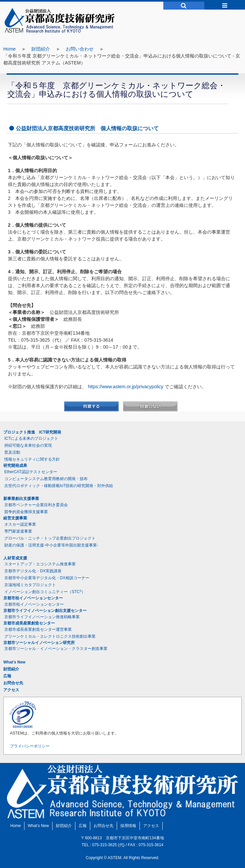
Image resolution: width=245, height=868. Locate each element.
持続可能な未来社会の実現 (28, 445)
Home (9, 49)
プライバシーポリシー (30, 746)
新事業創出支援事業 (21, 499)
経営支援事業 (15, 518)
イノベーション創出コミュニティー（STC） (45, 592)
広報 (7, 676)
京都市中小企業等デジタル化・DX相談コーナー (47, 578)
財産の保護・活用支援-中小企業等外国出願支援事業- (51, 545)
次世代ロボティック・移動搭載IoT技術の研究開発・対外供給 (59, 486)
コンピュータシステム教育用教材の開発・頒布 (46, 479)
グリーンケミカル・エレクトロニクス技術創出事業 (50, 636)
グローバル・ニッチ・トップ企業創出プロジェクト (50, 538)
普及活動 (12, 452)
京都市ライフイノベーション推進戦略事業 (42, 617)
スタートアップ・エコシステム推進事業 (40, 564)
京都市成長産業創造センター (29, 623)
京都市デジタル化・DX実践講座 (33, 571)
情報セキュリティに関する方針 (32, 459)
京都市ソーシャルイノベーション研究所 (39, 643)
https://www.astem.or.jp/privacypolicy (126, 387)
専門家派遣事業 (18, 531)
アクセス (11, 690)
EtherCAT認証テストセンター (31, 472)
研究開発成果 (15, 466)
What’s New (14, 662)
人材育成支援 (15, 558)
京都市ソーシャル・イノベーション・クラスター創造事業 (56, 649)
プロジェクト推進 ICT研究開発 (32, 432)
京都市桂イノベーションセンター (33, 598)
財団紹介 (41, 49)
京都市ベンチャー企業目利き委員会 (36, 505)
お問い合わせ (80, 49)
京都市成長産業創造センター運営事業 (38, 629)
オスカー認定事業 (20, 524)
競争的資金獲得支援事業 (26, 512)
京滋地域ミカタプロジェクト (30, 585)
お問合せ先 (13, 683)
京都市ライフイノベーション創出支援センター (45, 611)
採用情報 (128, 826)
